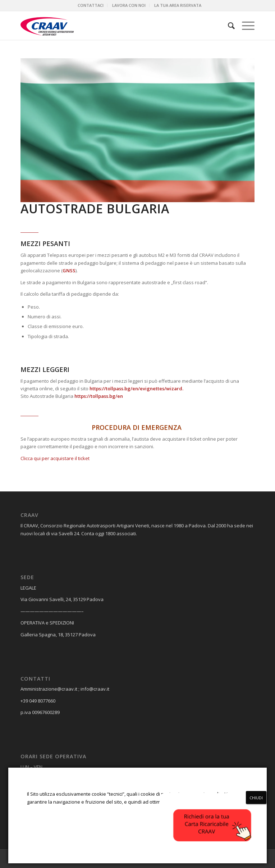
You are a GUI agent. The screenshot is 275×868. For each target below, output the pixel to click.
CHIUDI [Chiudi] (256, 798)
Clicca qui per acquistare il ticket (55, 458)
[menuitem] (91, 5)
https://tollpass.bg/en (99, 396)
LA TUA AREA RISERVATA (178, 5)
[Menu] (245, 26)
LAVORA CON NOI (129, 5)
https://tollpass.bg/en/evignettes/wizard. (136, 388)
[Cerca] (228, 26)
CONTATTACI (91, 5)
